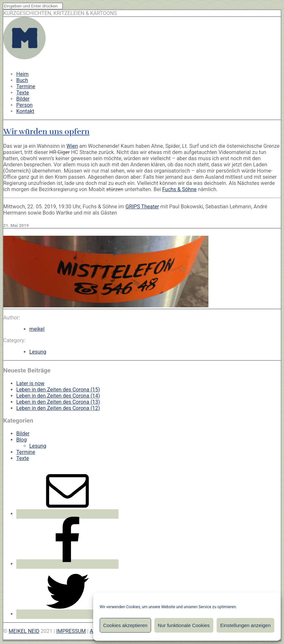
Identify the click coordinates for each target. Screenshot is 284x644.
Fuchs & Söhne (179, 189)
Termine (26, 86)
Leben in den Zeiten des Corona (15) (58, 390)
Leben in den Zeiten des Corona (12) (58, 408)
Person (24, 105)
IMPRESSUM (71, 631)
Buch (22, 80)
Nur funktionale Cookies (184, 625)
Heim (22, 74)
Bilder (23, 99)
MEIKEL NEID (24, 631)
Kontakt (25, 111)
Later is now (30, 383)
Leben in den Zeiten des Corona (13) (58, 402)
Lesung (38, 352)
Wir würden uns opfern (46, 132)
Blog (21, 440)
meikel (37, 329)
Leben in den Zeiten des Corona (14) (58, 396)
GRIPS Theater (142, 207)
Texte (23, 93)
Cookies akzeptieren (125, 625)
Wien (72, 146)
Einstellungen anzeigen (245, 625)
